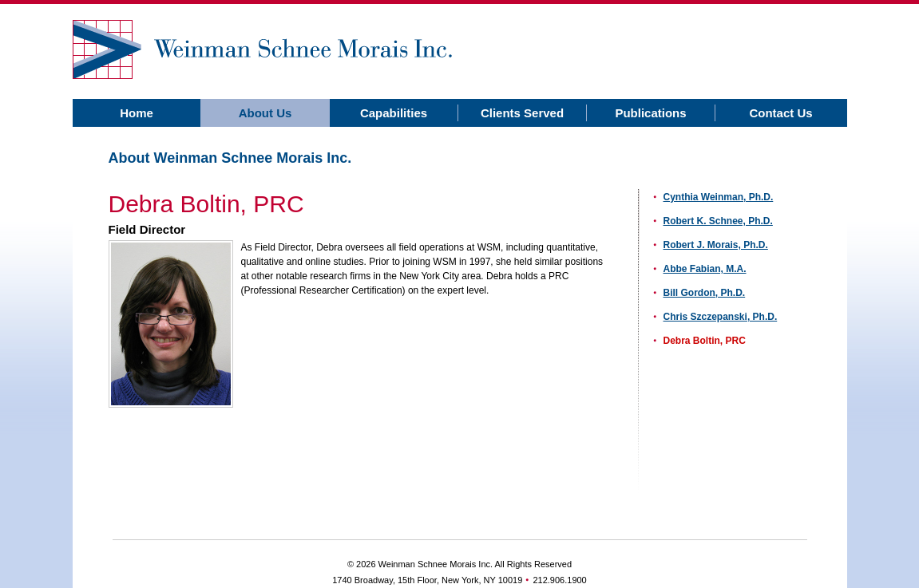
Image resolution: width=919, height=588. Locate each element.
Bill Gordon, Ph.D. (705, 293)
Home (137, 113)
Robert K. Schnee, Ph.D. (718, 221)
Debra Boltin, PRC (705, 341)
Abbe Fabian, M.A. (705, 269)
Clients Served (522, 113)
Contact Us (780, 113)
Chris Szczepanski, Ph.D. (721, 317)
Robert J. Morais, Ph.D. (716, 245)
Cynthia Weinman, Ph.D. (719, 197)
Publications (650, 113)
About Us (265, 113)
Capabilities (394, 113)
